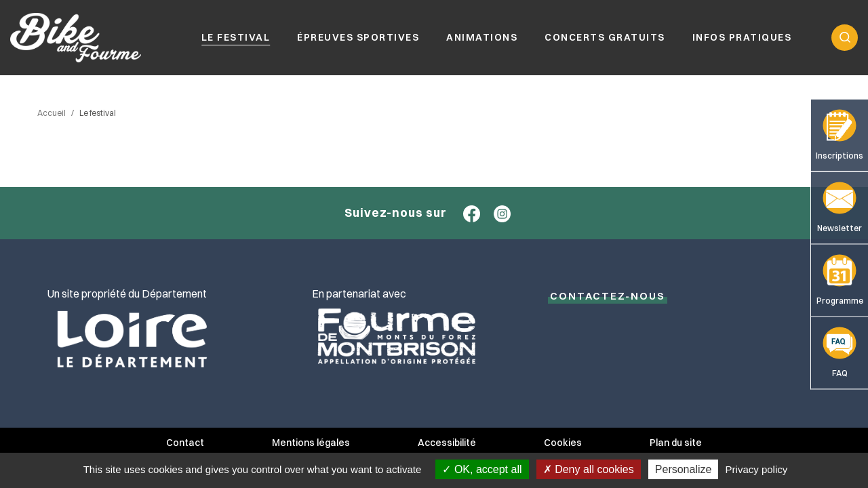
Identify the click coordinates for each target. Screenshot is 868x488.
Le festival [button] (236, 37)
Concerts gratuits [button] (605, 37)
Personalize (684, 469)
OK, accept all (482, 469)
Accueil (52, 113)
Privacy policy (757, 469)
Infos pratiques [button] (742, 37)
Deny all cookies (589, 469)
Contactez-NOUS (608, 296)
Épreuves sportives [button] (358, 37)
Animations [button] (482, 37)
